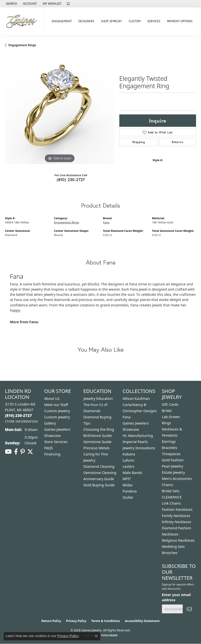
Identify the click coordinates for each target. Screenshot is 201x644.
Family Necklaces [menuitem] (176, 516)
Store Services (56, 442)
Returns (177, 142)
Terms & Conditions (106, 621)
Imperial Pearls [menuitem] (135, 442)
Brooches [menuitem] (170, 553)
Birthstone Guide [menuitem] (98, 436)
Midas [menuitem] (128, 485)
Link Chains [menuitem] (171, 503)
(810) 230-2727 (71, 180)
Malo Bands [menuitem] (132, 473)
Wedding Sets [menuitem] (173, 547)
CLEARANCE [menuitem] (172, 497)
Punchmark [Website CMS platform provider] (110, 635)
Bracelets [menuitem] (170, 448)
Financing (52, 454)
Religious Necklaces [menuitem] (178, 540)
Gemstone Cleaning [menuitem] (100, 473)
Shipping (138, 142)
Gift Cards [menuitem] (170, 404)
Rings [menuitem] (166, 423)
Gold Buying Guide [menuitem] (99, 485)
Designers (86, 21)
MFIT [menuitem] (127, 479)
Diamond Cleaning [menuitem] (99, 466)
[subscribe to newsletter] (189, 609)
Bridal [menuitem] (167, 411)
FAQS (48, 448)
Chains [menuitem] (168, 485)
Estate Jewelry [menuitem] (173, 472)
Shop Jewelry (111, 21)
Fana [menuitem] (127, 417)
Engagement (62, 21)
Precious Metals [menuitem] (97, 448)
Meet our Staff (56, 405)
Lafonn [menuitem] (128, 460)
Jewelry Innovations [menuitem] (139, 448)
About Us (52, 398)
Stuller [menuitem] (128, 497)
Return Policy (51, 621)
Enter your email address (176, 597)
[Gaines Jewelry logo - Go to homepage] (23, 21)
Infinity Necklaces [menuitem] (177, 522)
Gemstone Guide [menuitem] (98, 442)
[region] (60, 109)
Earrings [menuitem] (169, 441)
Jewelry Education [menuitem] (98, 398)
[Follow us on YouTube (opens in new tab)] (8, 452)
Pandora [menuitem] (130, 491)
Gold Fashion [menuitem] (173, 460)
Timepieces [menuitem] (171, 454)
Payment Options (180, 21)
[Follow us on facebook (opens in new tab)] (16, 452)
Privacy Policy (76, 621)
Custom (135, 21)
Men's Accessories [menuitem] (177, 479)
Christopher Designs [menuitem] (140, 411)
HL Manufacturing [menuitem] (138, 436)
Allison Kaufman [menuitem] (136, 398)
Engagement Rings (22, 45)
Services (154, 21)
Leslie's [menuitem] (128, 466)
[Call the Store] (18, 415)
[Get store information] (21, 421)
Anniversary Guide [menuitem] (99, 479)
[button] (11, 4)
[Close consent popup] (96, 636)
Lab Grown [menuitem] (171, 417)
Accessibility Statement (142, 621)
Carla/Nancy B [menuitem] (134, 405)
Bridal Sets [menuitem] (171, 491)
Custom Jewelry (57, 411)
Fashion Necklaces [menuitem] (177, 509)
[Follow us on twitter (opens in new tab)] (30, 452)
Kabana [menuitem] (129, 454)
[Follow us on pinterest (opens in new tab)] (23, 452)
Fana (106, 222)
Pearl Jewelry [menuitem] (173, 466)
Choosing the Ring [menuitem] (99, 429)
